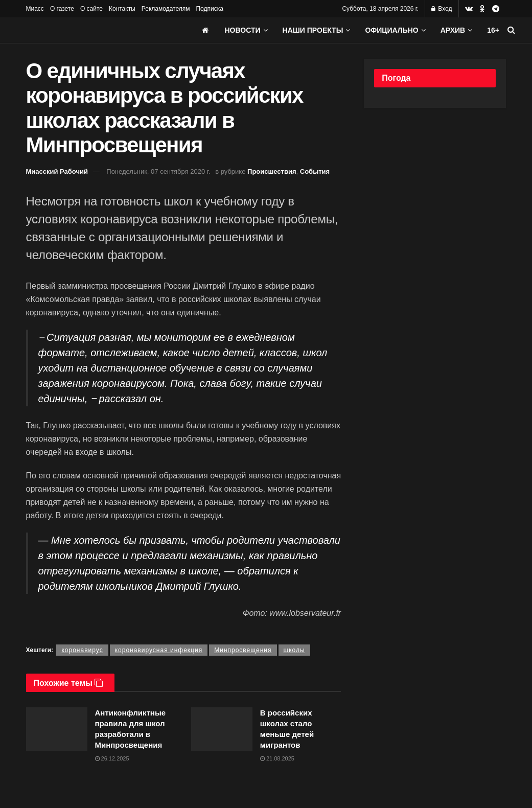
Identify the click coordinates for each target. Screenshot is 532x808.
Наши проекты (313, 30)
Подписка (209, 9)
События (315, 171)
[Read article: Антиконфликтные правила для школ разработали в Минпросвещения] (57, 729)
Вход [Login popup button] (442, 9)
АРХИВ (453, 30)
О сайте (91, 9)
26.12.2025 (112, 758)
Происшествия (272, 171)
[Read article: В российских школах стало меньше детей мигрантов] (222, 729)
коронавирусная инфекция (159, 650)
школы (294, 650)
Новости (243, 30)
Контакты (122, 9)
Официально (391, 30)
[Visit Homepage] (103, 30)
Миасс (35, 9)
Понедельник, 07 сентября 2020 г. (158, 171)
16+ (493, 30)
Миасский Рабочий (57, 171)
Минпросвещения (243, 650)
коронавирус (82, 650)
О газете (62, 9)
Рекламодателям (166, 9)
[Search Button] (511, 30)
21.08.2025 (277, 758)
